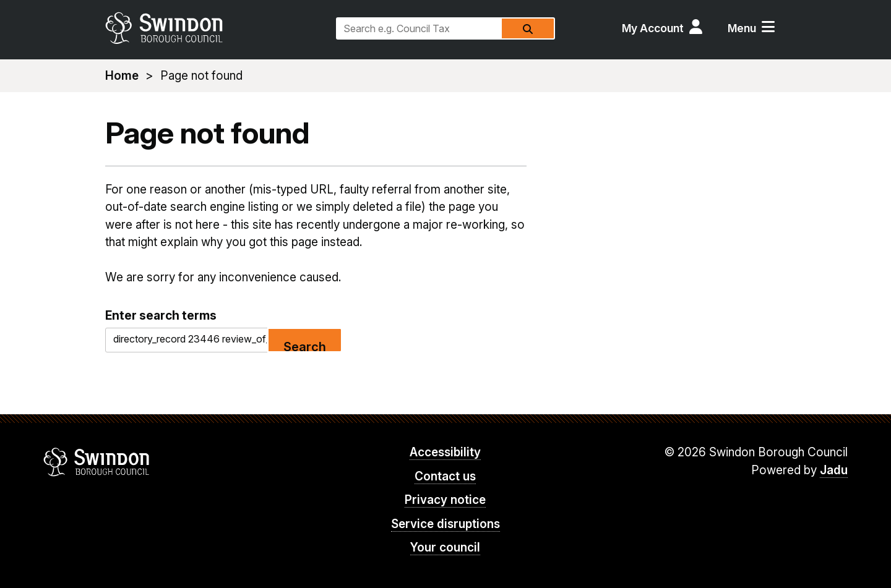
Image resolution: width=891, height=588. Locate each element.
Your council (445, 548)
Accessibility (445, 452)
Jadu (834, 470)
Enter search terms (161, 315)
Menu (742, 28)
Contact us (445, 476)
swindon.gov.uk (215, 28)
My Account (653, 28)
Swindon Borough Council (97, 462)
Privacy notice (445, 500)
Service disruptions (445, 524)
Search (305, 346)
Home (122, 76)
